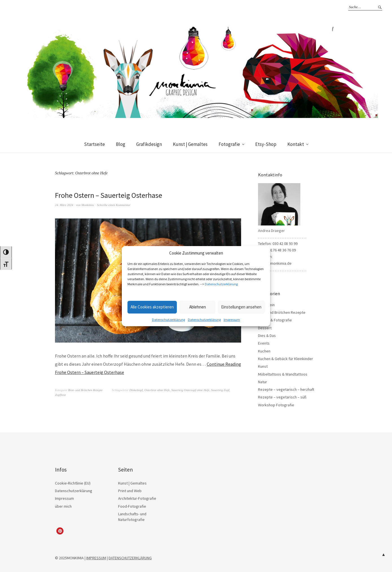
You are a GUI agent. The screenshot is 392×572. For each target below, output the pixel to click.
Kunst (263, 366)
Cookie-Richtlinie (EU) (73, 483)
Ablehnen (198, 307)
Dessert (265, 328)
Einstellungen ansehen (241, 307)
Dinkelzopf (136, 390)
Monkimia (88, 205)
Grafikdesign (149, 144)
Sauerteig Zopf (220, 390)
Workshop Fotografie (276, 405)
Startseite (94, 144)
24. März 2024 (64, 205)
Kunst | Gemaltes (190, 144)
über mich (63, 506)
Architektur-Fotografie (137, 498)
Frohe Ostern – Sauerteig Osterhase (109, 195)
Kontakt (296, 144)
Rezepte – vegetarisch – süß (282, 397)
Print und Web (130, 491)
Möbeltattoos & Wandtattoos (283, 374)
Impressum (232, 320)
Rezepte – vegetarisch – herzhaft (286, 389)
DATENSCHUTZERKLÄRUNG (130, 558)
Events (264, 343)
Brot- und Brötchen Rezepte (85, 390)
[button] (60, 531)
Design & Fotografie (275, 320)
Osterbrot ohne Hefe (157, 390)
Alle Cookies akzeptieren (152, 307)
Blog (121, 144)
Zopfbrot (60, 395)
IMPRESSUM (96, 558)
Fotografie (229, 144)
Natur (263, 382)
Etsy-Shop (266, 144)
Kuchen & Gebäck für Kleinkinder (286, 359)
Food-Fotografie (132, 506)
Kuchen (264, 351)
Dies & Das (267, 336)
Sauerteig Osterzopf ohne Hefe (190, 390)
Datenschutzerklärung (221, 284)
